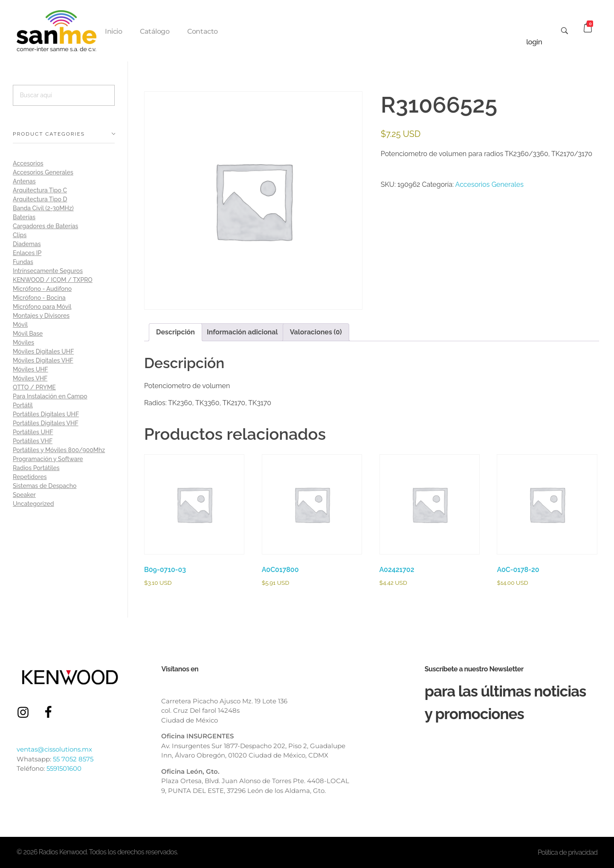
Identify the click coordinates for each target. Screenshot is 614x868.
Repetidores (30, 477)
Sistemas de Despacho (45, 486)
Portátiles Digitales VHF (46, 423)
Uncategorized (33, 504)
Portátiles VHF (33, 441)
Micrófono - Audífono (42, 289)
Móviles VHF (30, 378)
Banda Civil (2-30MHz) (43, 208)
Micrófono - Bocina (39, 298)
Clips (20, 235)
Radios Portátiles (36, 468)
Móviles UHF (30, 369)
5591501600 (64, 768)
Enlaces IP (27, 253)
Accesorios (28, 163)
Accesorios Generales (489, 184)
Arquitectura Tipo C (40, 190)
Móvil (20, 325)
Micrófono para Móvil (42, 307)
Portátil (23, 405)
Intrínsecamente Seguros (48, 271)
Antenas (24, 181)
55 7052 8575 (73, 759)
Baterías (24, 217)
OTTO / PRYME (34, 387)
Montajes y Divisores (41, 316)
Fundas (23, 262)
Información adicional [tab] (242, 332)
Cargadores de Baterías (45, 226)
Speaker (24, 495)
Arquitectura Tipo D (40, 199)
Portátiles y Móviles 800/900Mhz (59, 450)
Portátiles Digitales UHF (46, 414)
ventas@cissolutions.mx (54, 749)
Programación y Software (48, 459)
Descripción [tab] (175, 332)
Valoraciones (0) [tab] (316, 332)
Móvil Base (28, 334)
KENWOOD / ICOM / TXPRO (53, 280)
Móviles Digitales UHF (43, 351)
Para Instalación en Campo (50, 396)
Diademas (27, 244)
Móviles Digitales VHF (43, 360)
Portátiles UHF (33, 432)
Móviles (23, 343)
